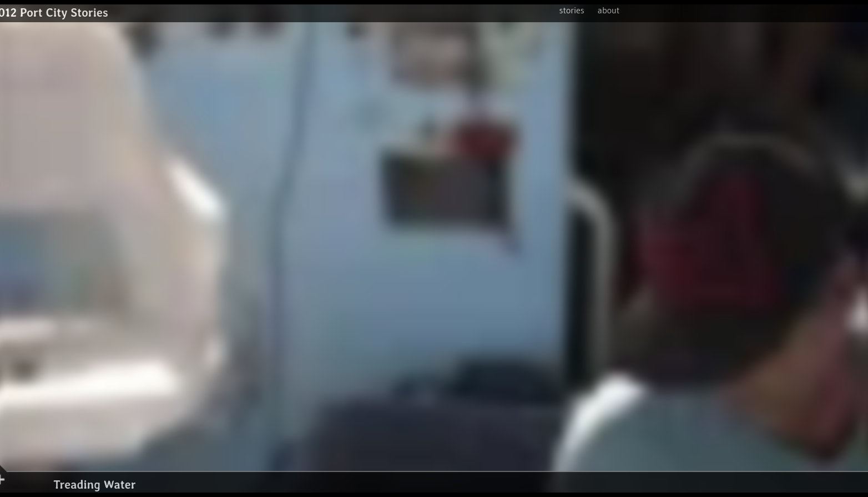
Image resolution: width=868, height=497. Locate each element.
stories (572, 10)
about (609, 10)
